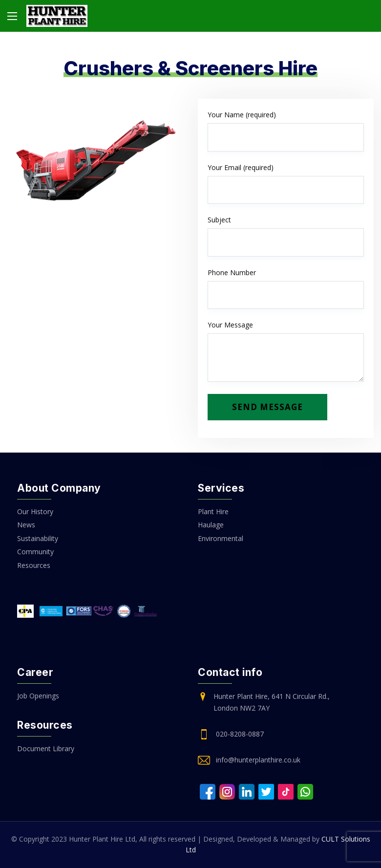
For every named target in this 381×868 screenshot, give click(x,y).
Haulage (211, 525)
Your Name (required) (286, 131)
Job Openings (38, 696)
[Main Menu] (12, 16)
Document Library (46, 749)
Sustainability (38, 538)
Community (35, 552)
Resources (34, 565)
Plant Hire (213, 511)
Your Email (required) (286, 184)
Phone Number (286, 289)
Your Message (286, 351)
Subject (286, 236)
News (26, 525)
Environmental (221, 538)
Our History (35, 511)
